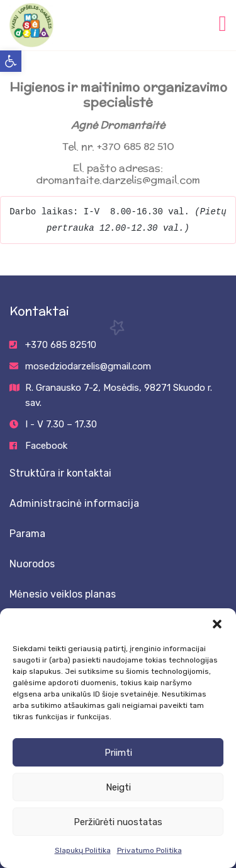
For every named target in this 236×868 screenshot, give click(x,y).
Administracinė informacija (74, 503)
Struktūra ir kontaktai (60, 473)
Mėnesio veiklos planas (63, 594)
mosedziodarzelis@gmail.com (88, 366)
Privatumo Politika (149, 850)
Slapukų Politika (83, 850)
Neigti (118, 787)
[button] (11, 61)
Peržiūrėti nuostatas (118, 822)
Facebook (46, 446)
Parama (27, 534)
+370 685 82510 (61, 345)
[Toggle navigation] (223, 22)
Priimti (118, 753)
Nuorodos (32, 564)
